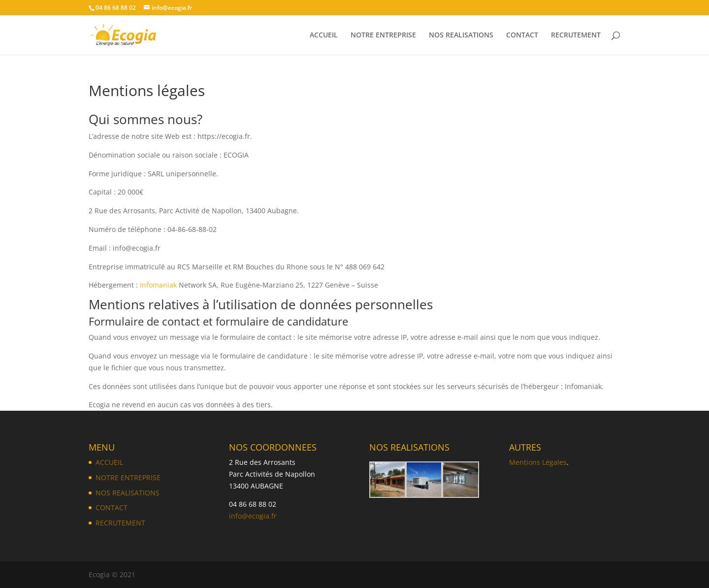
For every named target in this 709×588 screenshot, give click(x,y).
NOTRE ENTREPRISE (383, 35)
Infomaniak (158, 285)
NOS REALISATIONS (461, 35)
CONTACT (522, 35)
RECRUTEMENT (576, 35)
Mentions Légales (538, 462)
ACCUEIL (324, 35)
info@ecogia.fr (253, 516)
